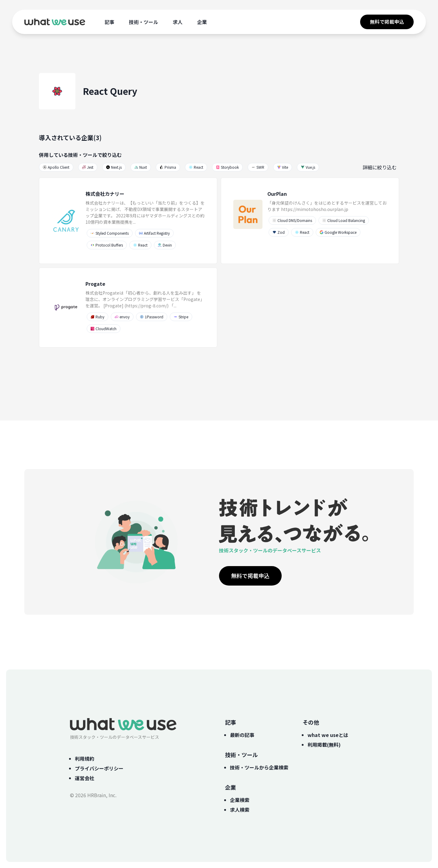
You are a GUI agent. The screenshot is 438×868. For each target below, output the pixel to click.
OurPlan (277, 194)
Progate (95, 284)
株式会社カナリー (105, 194)
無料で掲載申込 (387, 22)
